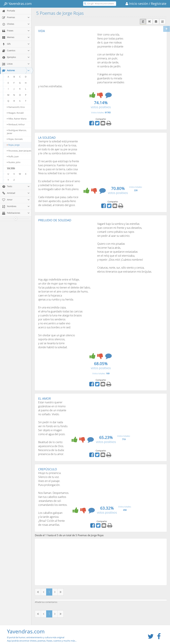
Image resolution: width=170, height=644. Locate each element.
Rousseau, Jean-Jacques (19, 151)
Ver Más (11, 168)
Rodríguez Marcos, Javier (17, 132)
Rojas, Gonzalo (15, 139)
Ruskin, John (14, 162)
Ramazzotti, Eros (16, 107)
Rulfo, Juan (13, 156)
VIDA (42, 31)
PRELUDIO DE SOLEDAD (55, 220)
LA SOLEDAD (47, 138)
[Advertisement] (66, 57)
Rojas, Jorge (13, 145)
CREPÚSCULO (48, 469)
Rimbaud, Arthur (16, 124)
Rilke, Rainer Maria (17, 119)
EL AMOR (44, 398)
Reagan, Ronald (15, 113)
